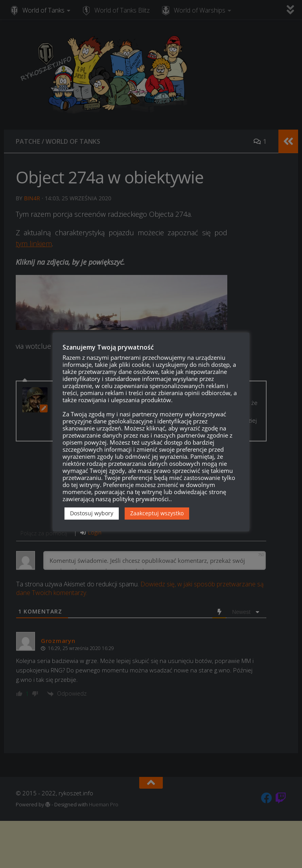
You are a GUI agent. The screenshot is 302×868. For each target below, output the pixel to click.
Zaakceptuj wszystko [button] (157, 513)
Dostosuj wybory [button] (92, 513)
